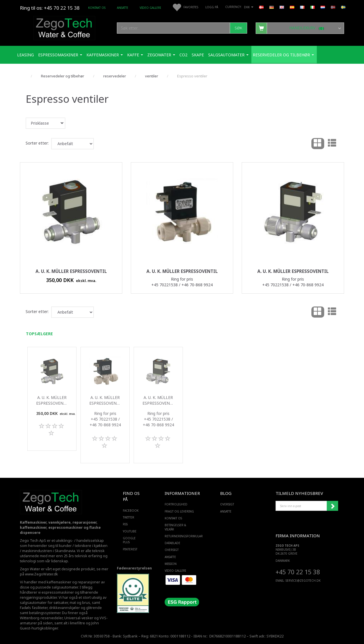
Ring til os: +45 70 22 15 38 (50, 8)
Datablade (172, 543)
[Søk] (238, 28)
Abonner (332, 506)
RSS (125, 524)
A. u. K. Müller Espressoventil (71, 271)
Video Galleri (150, 8)
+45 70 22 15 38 (298, 572)
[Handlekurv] (300, 28)
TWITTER (129, 517)
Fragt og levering (179, 511)
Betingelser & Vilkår (175, 527)
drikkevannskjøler (65, 608)
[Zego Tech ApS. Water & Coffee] (64, 27)
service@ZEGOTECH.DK (303, 581)
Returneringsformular (181, 536)
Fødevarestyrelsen (134, 568)
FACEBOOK (131, 511)
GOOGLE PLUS (129, 540)
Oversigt (172, 550)
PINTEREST (130, 549)
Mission (171, 564)
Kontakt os (97, 8)
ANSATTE (123, 8)
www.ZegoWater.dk (42, 574)
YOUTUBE (130, 531)
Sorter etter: (37, 143)
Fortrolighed (176, 504)
